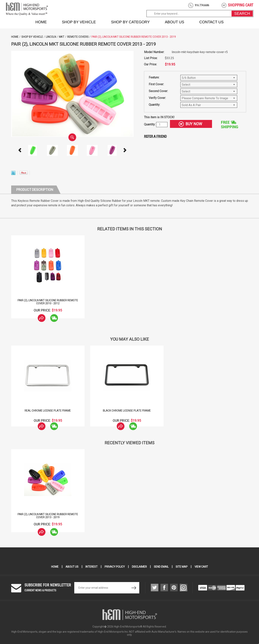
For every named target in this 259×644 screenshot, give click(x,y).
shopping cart (241, 5)
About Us (174, 22)
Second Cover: (158, 91)
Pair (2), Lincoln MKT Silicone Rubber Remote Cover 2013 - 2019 (48, 516)
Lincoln (51, 37)
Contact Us (211, 22)
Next (125, 150)
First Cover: (156, 84)
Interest (92, 567)
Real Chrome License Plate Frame (48, 411)
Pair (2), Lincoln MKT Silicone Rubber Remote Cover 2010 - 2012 (48, 302)
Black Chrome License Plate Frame (127, 411)
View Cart (201, 567)
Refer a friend (155, 136)
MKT (62, 37)
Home (41, 22)
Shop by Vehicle (79, 22)
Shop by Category (130, 22)
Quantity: (154, 105)
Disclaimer (139, 567)
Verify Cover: (157, 98)
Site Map (182, 567)
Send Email (161, 567)
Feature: (154, 77)
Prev (20, 150)
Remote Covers (78, 37)
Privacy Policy (115, 567)
